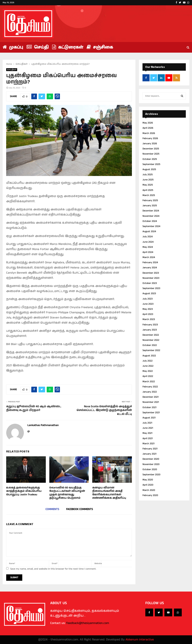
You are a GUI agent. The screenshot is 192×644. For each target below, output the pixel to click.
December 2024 (151, 211)
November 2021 (151, 402)
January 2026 (150, 144)
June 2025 (148, 180)
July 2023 (148, 299)
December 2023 (151, 273)
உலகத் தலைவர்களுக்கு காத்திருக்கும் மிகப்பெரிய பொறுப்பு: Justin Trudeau (24, 491)
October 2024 (150, 221)
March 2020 (149, 490)
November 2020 (151, 464)
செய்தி (38, 47)
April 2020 (148, 485)
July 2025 (148, 175)
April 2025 (148, 190)
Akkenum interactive (140, 640)
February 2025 (150, 200)
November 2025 (151, 154)
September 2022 (151, 350)
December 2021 (151, 397)
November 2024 (151, 216)
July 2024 (148, 237)
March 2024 (149, 257)
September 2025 (151, 164)
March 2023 (149, 319)
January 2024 (150, 268)
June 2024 (148, 242)
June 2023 (148, 304)
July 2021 (147, 423)
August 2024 (149, 231)
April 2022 (148, 376)
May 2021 (147, 433)
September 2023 (151, 288)
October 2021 (149, 407)
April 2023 (148, 314)
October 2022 (150, 345)
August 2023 (149, 293)
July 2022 (148, 361)
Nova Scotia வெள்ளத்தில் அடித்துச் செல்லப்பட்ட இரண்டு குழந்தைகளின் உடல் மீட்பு (104, 410)
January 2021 (149, 454)
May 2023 (148, 309)
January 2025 (150, 206)
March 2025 (149, 195)
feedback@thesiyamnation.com (88, 623)
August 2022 (149, 356)
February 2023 (150, 325)
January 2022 (150, 392)
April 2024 (148, 252)
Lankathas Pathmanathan (43, 425)
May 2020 (148, 480)
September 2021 (151, 413)
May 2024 (148, 247)
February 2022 (150, 387)
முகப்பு (13, 47)
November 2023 (151, 278)
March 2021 (149, 444)
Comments (52, 509)
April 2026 (148, 128)
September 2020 (151, 475)
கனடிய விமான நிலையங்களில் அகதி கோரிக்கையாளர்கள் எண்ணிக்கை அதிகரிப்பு (109, 493)
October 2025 (150, 159)
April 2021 (148, 438)
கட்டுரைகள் (68, 47)
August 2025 (149, 169)
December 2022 (151, 335)
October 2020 (150, 469)
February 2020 (150, 495)
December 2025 (151, 149)
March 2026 (149, 133)
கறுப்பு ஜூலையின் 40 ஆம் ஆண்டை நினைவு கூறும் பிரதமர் (34, 408)
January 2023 (150, 330)
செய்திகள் (12, 70)
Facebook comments (79, 509)
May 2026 (148, 123)
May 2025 (148, 185)
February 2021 (150, 449)
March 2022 (149, 382)
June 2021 (148, 428)
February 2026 (150, 138)
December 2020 (151, 459)
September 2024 (151, 226)
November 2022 (151, 340)
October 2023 (150, 283)
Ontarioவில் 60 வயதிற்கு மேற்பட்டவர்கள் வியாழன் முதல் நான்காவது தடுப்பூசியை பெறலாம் (67, 493)
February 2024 (150, 262)
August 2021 (149, 418)
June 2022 (148, 366)
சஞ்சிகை (100, 47)
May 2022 (148, 371)
